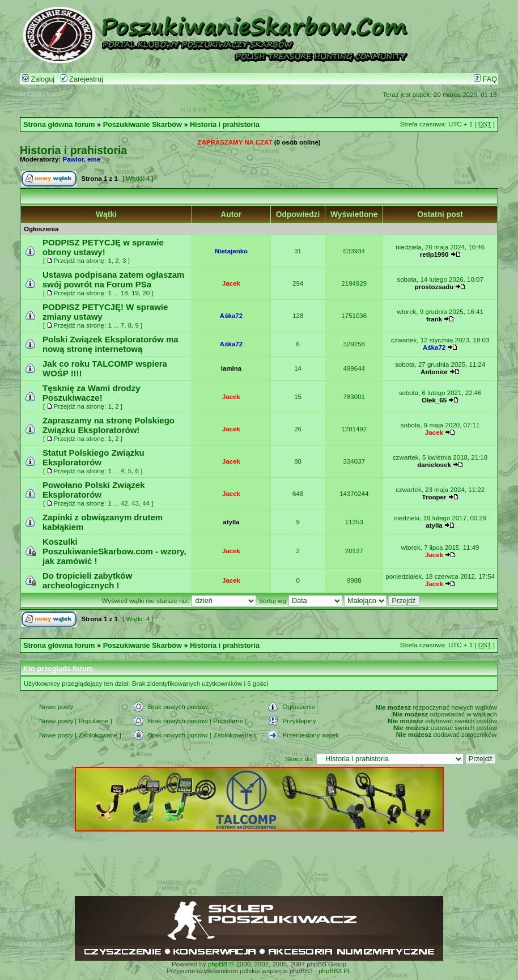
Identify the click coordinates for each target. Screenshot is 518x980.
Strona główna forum (59, 125)
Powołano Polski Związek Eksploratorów (94, 490)
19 (135, 293)
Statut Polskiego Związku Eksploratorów (94, 457)
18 (124, 293)
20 (146, 293)
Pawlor (73, 159)
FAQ (485, 79)
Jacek (231, 283)
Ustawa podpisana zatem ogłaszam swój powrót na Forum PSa (113, 279)
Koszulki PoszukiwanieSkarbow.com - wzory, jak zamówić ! (114, 551)
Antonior (434, 372)
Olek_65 (434, 400)
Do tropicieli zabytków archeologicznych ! (87, 580)
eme (94, 159)
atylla (231, 522)
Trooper (434, 497)
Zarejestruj (82, 79)
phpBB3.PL (335, 971)
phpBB (218, 964)
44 (146, 503)
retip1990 (434, 254)
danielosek (434, 465)
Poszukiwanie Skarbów (143, 125)
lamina (231, 368)
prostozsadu (434, 287)
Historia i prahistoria (225, 125)
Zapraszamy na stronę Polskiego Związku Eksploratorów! (109, 425)
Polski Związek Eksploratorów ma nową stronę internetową (111, 344)
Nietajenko (231, 251)
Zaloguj (38, 79)
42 (124, 503)
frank (434, 319)
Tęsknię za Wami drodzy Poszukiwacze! (91, 393)
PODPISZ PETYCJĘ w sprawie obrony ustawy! (103, 247)
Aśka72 (231, 316)
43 (135, 503)
